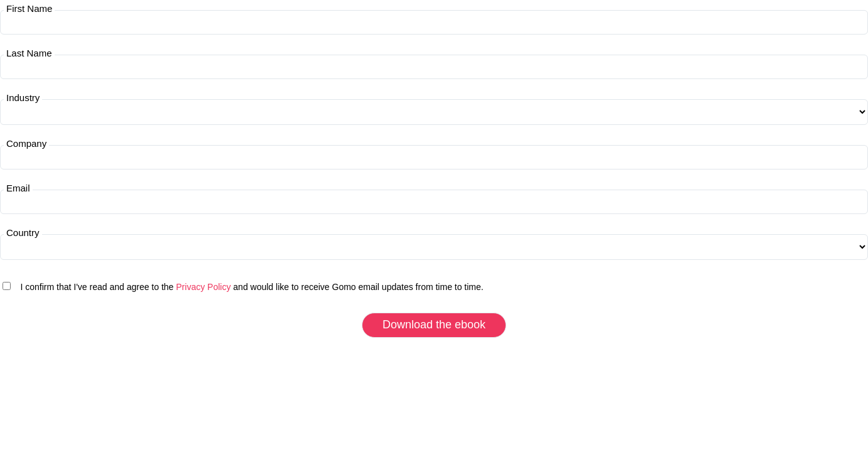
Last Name (29, 53)
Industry (23, 98)
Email (18, 188)
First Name (29, 9)
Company (26, 144)
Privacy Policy (203, 287)
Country (23, 233)
